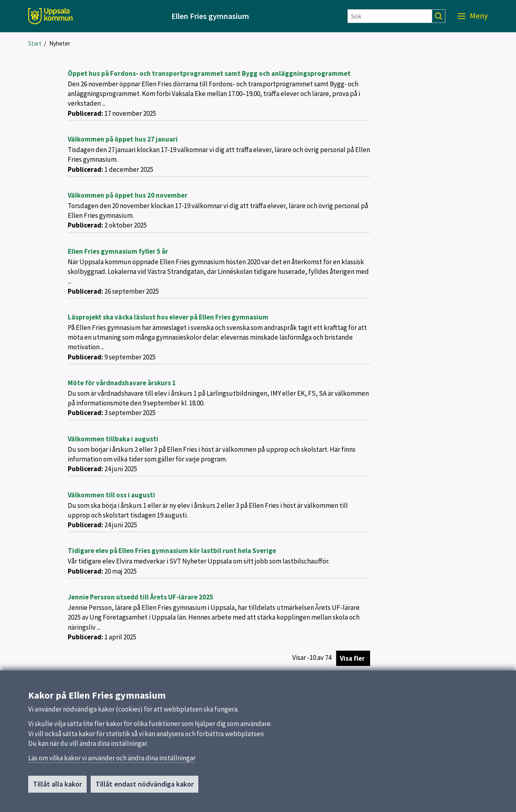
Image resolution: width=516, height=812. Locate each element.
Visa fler (352, 658)
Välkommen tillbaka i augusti (113, 439)
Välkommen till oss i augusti (111, 495)
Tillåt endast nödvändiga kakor (145, 787)
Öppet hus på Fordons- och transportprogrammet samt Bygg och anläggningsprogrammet (209, 73)
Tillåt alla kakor (57, 787)
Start (35, 43)
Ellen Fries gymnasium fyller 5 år (118, 251)
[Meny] (473, 16)
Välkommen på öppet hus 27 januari (123, 139)
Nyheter (60, 43)
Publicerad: (85, 113)
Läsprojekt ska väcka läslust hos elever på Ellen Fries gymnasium (168, 317)
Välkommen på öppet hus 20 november (128, 195)
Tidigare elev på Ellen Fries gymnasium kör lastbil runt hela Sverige (172, 551)
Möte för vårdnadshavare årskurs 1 (122, 383)
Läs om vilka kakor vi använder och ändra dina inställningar (112, 761)
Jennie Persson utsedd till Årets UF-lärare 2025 (140, 597)
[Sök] (390, 16)
